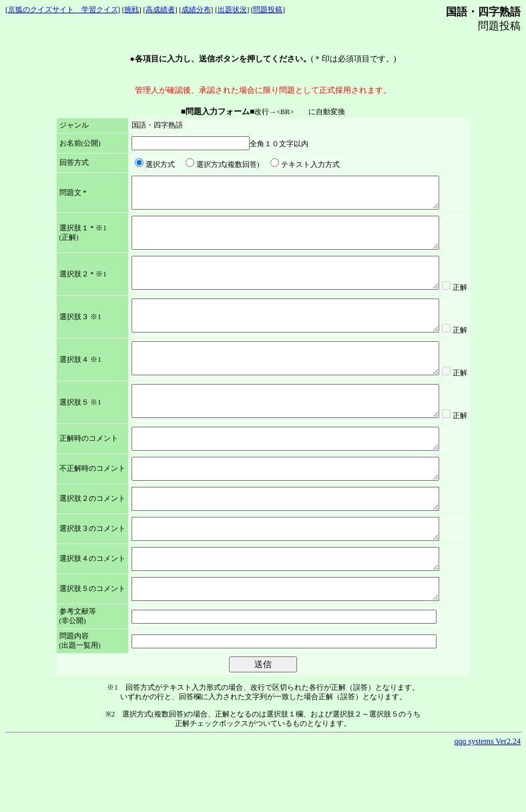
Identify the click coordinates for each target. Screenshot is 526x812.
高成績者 (160, 10)
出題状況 (232, 10)
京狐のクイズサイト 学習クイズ (63, 10)
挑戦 (131, 10)
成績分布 (196, 10)
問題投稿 (268, 10)
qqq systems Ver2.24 (488, 801)
